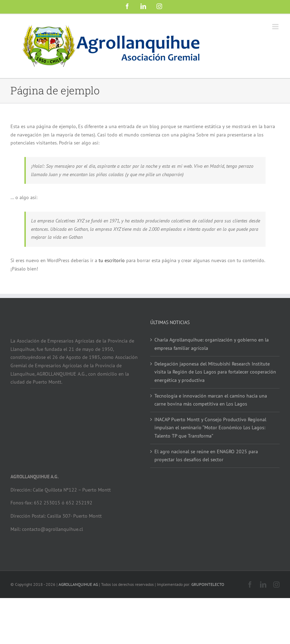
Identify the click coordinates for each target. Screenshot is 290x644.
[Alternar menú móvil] (276, 27)
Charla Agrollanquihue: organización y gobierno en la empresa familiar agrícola (212, 344)
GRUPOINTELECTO (208, 584)
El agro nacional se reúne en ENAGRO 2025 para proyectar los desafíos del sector (206, 456)
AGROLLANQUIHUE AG (78, 584)
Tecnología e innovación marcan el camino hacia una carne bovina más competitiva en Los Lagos (211, 400)
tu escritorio (112, 260)
